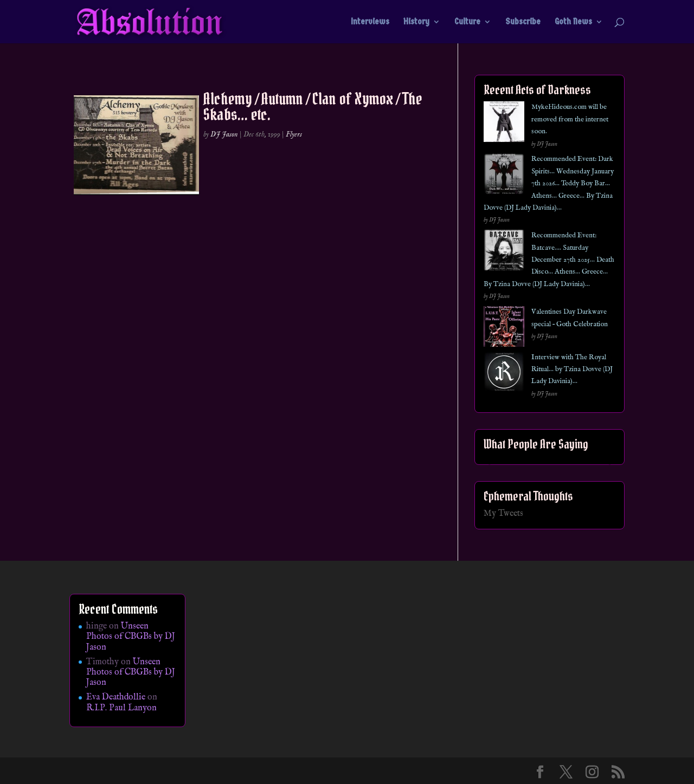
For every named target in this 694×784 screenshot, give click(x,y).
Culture (467, 22)
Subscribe (523, 22)
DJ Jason (224, 134)
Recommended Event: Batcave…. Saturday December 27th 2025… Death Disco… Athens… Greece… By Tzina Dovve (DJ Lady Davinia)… (549, 260)
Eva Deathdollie (116, 697)
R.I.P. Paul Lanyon (121, 708)
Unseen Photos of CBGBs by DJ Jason (131, 637)
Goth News (573, 22)
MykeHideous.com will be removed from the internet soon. (570, 119)
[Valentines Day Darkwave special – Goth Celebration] (504, 329)
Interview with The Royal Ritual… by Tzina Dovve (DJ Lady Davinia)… (572, 370)
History (416, 22)
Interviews (370, 22)
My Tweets (503, 514)
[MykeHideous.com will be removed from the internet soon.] (504, 124)
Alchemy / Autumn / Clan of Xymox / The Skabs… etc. (313, 106)
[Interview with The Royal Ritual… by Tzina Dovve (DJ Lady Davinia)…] (504, 374)
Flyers (294, 134)
